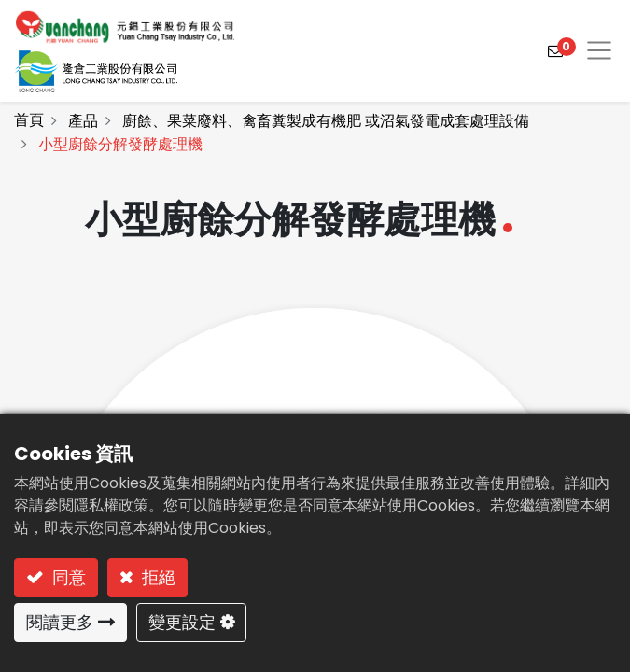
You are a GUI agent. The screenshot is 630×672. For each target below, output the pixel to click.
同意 (67, 577)
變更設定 (182, 622)
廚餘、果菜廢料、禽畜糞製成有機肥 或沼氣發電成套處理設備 (326, 121)
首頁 (29, 120)
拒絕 (156, 577)
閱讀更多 (60, 622)
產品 (83, 121)
